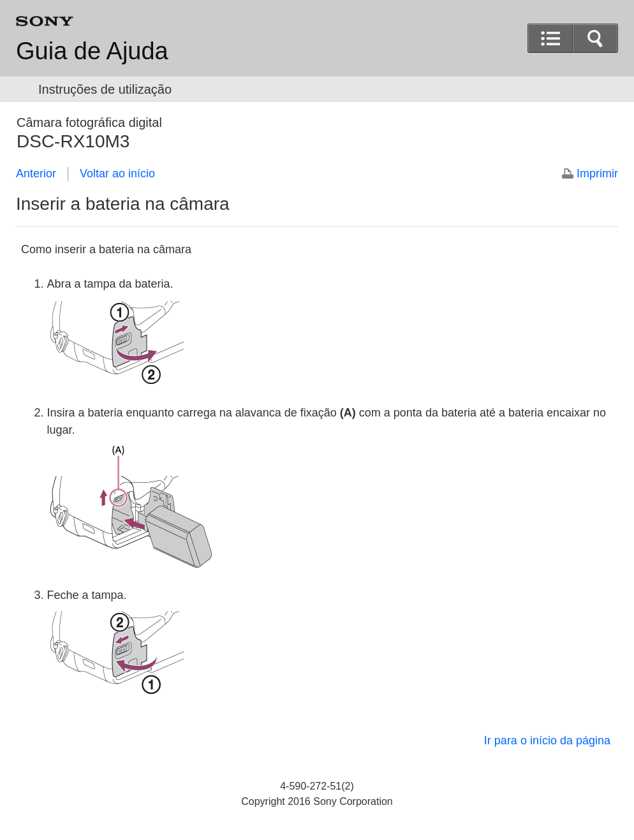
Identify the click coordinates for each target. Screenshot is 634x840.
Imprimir (597, 173)
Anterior (36, 173)
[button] (595, 38)
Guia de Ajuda (92, 51)
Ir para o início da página (547, 741)
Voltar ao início (117, 173)
